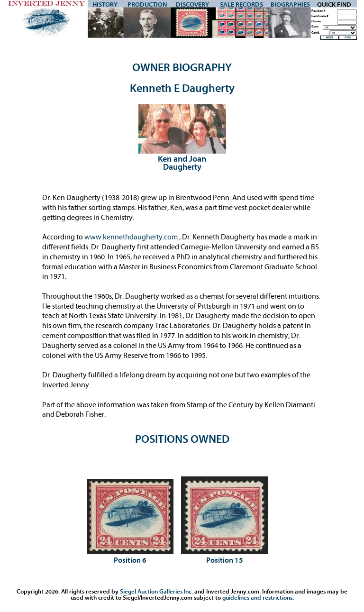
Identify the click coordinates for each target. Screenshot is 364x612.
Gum (315, 27)
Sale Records (241, 5)
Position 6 (130, 560)
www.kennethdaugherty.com (132, 237)
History (105, 5)
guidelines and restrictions (257, 598)
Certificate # (320, 16)
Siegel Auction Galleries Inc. (156, 591)
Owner (316, 22)
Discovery (192, 5)
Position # (318, 11)
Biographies (290, 5)
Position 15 (225, 560)
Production (147, 5)
